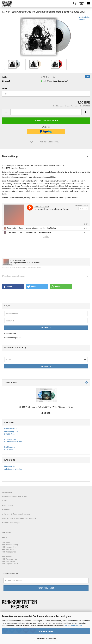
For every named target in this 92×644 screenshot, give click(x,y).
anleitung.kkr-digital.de (13, 469)
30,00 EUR (46, 413)
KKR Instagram (10, 439)
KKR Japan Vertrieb (9, 559)
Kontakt (7, 510)
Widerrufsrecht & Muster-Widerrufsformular (20, 518)
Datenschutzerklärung (73, 626)
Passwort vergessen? (13, 338)
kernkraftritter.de (11, 429)
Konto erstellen (10, 334)
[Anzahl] (46, 112)
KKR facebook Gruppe (13, 442)
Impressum (8, 505)
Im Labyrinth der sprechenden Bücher (29, 267)
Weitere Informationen (46, 638)
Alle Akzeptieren (46, 631)
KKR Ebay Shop (8, 550)
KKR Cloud (8, 450)
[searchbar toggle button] (75, 3)
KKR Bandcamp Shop (10, 545)
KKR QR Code (10, 434)
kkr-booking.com (11, 431)
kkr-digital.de (9, 466)
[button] (6, 112)
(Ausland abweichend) (60, 81)
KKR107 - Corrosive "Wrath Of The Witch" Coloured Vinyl (46, 407)
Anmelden (46, 328)
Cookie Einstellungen (12, 523)
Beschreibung (10, 156)
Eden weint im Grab (9, 267)
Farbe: (5, 88)
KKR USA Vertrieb (9, 561)
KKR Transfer (10, 447)
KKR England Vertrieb (10, 564)
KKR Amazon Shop (9, 547)
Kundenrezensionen (13, 276)
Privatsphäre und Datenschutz (16, 496)
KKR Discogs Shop (9, 552)
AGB (6, 501)
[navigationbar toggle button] (89, 3)
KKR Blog (6, 538)
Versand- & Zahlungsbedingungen (17, 514)
